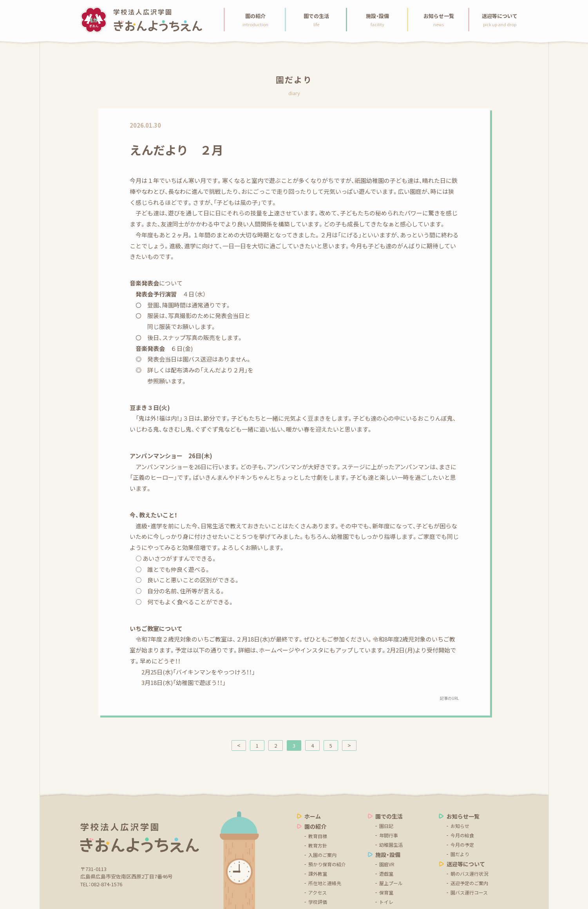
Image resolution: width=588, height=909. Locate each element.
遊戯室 (386, 874)
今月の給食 (462, 835)
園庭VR (387, 864)
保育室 (386, 893)
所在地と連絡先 (325, 883)
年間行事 (389, 835)
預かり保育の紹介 (327, 864)
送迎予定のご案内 (469, 883)
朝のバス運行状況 (469, 874)
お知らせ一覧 (463, 816)
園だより (460, 854)
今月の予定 (462, 845)
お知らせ (460, 826)
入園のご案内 (322, 855)
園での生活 (389, 816)
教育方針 (318, 846)
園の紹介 (315, 826)
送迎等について (466, 864)
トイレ (386, 902)
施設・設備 (388, 855)
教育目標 (318, 836)
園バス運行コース (469, 893)
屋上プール (391, 883)
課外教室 (318, 874)
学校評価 (318, 902)
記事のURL (449, 698)
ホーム (313, 816)
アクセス (318, 893)
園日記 (386, 826)
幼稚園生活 (391, 845)
